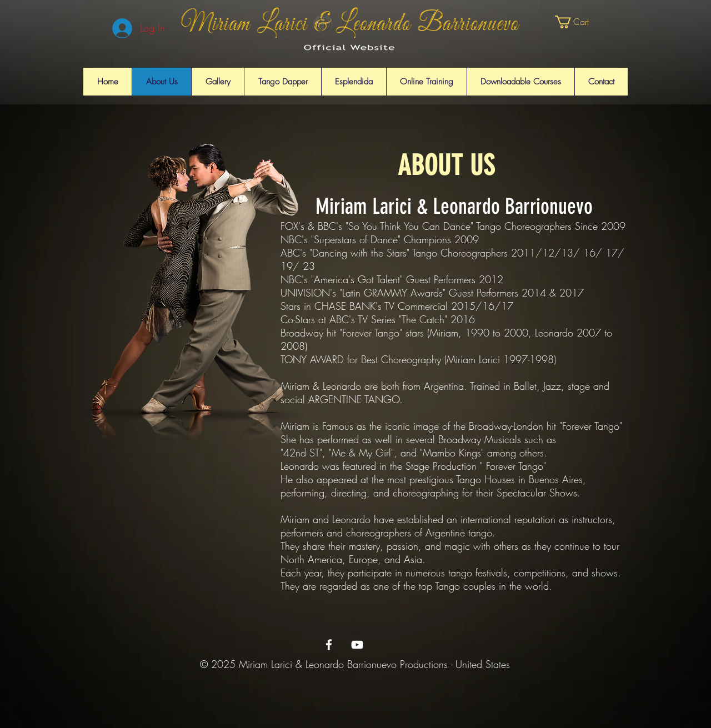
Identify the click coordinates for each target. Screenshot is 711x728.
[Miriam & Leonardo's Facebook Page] (329, 645)
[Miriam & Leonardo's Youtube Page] (357, 645)
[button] (580, 22)
